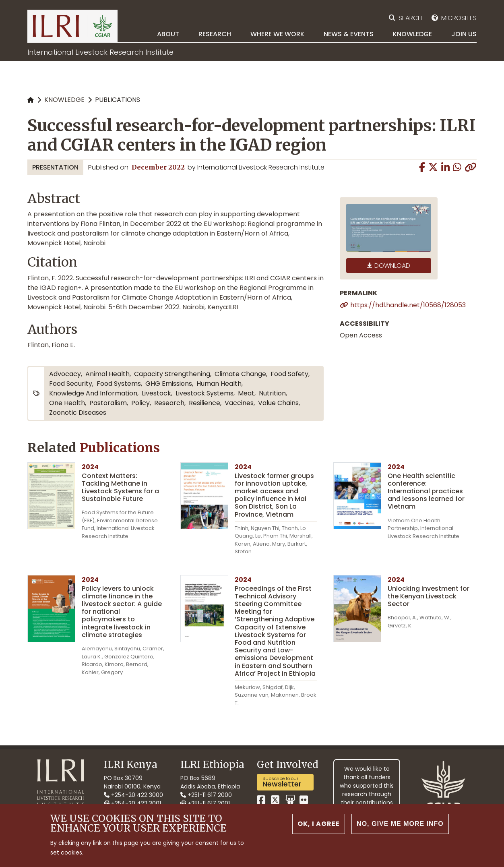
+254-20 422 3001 (132, 803)
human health (219, 384)
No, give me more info (400, 830)
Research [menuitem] (215, 34)
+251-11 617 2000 (206, 795)
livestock (156, 393)
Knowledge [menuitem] (412, 34)
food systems (119, 384)
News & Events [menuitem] (349, 34)
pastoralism (108, 403)
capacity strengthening (172, 374)
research (169, 403)
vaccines (239, 403)
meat (246, 393)
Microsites (459, 18)
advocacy (65, 374)
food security (71, 384)
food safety (289, 374)
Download (392, 266)
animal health (107, 374)
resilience (204, 403)
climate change (240, 374)
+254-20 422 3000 (133, 795)
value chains (278, 403)
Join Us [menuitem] (464, 34)
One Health (67, 403)
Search (410, 18)
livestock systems (204, 393)
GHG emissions (169, 384)
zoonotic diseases (78, 413)
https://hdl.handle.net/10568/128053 (408, 305)
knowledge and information (93, 393)
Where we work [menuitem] (277, 34)
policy (140, 403)
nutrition (272, 393)
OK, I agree (319, 830)
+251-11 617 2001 (205, 803)
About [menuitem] (168, 34)
